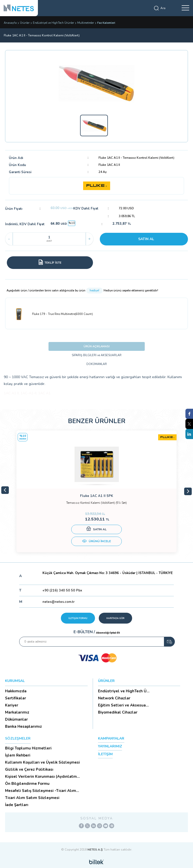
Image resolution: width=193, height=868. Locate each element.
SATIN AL (146, 239)
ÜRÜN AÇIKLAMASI (97, 346)
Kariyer (12, 705)
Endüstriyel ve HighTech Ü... (124, 691)
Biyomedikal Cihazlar (118, 712)
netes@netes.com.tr (58, 602)
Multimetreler (86, 23)
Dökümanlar (16, 719)
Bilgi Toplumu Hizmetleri (28, 748)
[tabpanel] (96, 491)
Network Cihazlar (114, 698)
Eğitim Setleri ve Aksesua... (123, 705)
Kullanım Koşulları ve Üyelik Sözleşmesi (42, 762)
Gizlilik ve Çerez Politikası (29, 769)
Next (188, 491)
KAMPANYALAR (111, 738)
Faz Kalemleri (106, 23)
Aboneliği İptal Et (108, 633)
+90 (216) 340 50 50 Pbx (62, 590)
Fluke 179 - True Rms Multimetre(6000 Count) (52, 314)
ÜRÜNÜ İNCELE (96, 542)
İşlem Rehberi (18, 755)
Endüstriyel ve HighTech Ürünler (53, 23)
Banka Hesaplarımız (23, 726)
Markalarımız (17, 712)
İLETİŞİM (105, 754)
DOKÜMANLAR (97, 364)
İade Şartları (17, 805)
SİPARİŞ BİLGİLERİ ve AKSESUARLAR (97, 355)
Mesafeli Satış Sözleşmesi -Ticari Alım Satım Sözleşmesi (41, 791)
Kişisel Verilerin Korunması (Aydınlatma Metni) (42, 776)
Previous (5, 490)
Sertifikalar (16, 698)
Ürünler (25, 23)
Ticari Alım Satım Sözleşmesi (32, 798)
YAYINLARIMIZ (110, 746)
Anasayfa (10, 23)
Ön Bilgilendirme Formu (27, 784)
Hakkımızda (16, 691)
